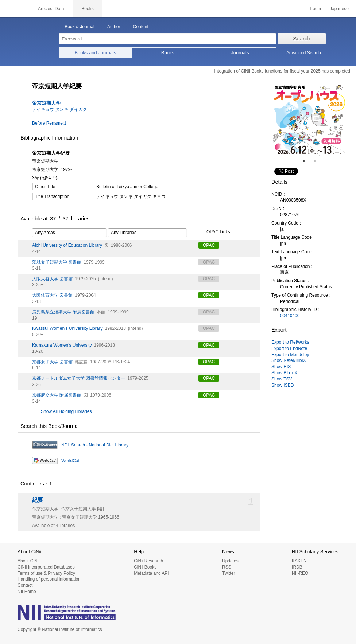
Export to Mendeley (290, 355)
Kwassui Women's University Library (67, 328)
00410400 (290, 316)
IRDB (297, 567)
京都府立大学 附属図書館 (57, 395)
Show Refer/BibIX (289, 360)
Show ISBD (283, 385)
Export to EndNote (289, 348)
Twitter (229, 573)
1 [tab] (307, 161)
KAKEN (299, 561)
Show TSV (282, 379)
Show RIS (281, 367)
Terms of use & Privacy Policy (46, 573)
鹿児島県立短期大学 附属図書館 (63, 312)
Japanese (339, 9)
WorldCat (70, 461)
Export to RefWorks (290, 342)
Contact (25, 585)
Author (114, 27)
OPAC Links (214, 232)
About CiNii (28, 561)
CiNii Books (145, 567)
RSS (227, 567)
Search (302, 38)
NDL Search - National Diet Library (95, 445)
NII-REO (300, 573)
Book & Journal (79, 27)
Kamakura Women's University (62, 345)
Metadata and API (151, 573)
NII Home (27, 592)
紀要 (38, 500)
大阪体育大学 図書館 (52, 295)
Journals (240, 53)
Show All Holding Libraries (66, 411)
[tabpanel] (309, 120)
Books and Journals (95, 53)
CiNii (15, 9)
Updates (230, 561)
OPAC (209, 245)
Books (168, 53)
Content (141, 27)
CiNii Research (148, 561)
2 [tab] (318, 161)
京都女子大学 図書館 (52, 362)
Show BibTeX (284, 373)
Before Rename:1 (49, 123)
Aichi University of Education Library (67, 245)
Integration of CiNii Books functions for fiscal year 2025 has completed (282, 71)
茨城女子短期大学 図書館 (57, 262)
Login (316, 9)
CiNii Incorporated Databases (46, 567)
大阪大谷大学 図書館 (52, 279)
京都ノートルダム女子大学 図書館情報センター (79, 378)
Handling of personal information (49, 579)
